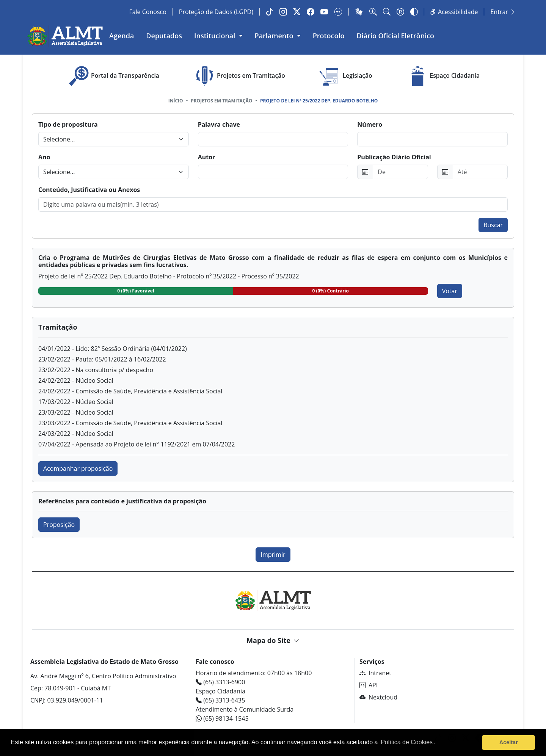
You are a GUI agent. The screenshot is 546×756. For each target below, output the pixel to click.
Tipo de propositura (68, 124)
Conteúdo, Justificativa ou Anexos (89, 190)
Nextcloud (378, 697)
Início (176, 101)
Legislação (345, 76)
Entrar (503, 12)
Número (370, 124)
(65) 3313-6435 (220, 700)
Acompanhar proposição (78, 468)
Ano (44, 157)
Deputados (164, 36)
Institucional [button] (216, 36)
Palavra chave (219, 124)
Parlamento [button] (275, 36)
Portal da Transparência (113, 76)
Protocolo (329, 36)
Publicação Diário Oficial (394, 157)
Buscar (493, 225)
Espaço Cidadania (442, 76)
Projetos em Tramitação (239, 76)
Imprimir (273, 555)
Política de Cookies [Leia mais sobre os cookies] (407, 742)
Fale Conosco (147, 12)
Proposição (59, 525)
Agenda (122, 36)
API (369, 685)
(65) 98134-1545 (222, 718)
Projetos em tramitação (221, 101)
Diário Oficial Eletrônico (396, 36)
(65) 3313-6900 (220, 682)
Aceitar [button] (509, 742)
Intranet (375, 673)
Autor (207, 157)
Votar (450, 291)
